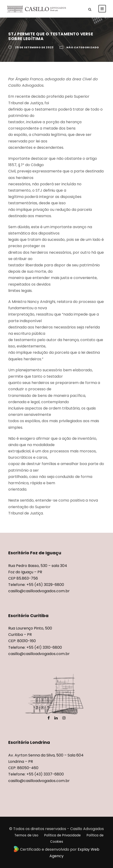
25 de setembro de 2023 (34, 47)
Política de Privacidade (63, 835)
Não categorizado (83, 47)
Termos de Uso (26, 835)
